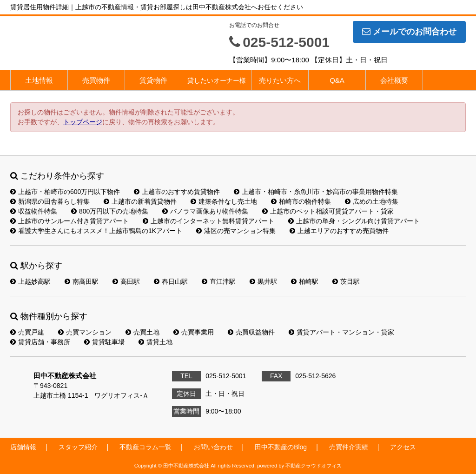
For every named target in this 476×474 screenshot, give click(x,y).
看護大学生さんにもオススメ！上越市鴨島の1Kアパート (96, 231)
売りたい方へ (280, 80)
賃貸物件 (153, 80)
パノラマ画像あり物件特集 (205, 211)
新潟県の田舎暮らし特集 (50, 201)
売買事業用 (194, 332)
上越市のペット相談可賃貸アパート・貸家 (328, 211)
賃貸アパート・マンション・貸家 (341, 332)
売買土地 (142, 332)
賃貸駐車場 (104, 342)
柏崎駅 (305, 281)
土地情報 (39, 80)
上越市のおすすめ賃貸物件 (177, 192)
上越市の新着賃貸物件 (140, 201)
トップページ (83, 122)
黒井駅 (263, 281)
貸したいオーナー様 (217, 80)
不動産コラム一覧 (145, 447)
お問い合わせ (213, 447)
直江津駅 (219, 281)
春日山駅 (171, 281)
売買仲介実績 (349, 447)
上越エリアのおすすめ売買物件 (339, 231)
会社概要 (394, 80)
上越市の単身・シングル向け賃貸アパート (354, 221)
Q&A (337, 80)
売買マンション (85, 332)
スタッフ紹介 (78, 447)
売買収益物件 (251, 332)
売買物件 (96, 80)
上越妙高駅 (30, 281)
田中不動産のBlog (281, 447)
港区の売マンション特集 (236, 231)
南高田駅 (82, 281)
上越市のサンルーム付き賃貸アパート (69, 221)
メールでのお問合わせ (409, 32)
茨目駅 (346, 281)
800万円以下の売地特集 (110, 211)
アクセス (403, 447)
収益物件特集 (34, 211)
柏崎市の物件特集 (301, 201)
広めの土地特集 (372, 201)
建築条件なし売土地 (224, 201)
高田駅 (126, 281)
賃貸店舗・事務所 (40, 342)
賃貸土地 (155, 342)
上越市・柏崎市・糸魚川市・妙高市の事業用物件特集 (316, 192)
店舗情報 (23, 447)
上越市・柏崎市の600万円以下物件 (65, 192)
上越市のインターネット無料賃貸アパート (208, 221)
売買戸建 (27, 332)
